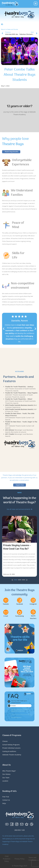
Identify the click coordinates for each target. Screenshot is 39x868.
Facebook (20, 604)
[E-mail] (6, 612)
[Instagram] (33, 600)
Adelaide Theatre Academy (12, 755)
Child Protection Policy (7, 859)
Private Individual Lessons (11, 748)
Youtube (6, 604)
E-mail (6, 616)
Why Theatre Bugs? (9, 771)
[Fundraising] (20, 612)
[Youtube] (6, 600)
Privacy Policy (19, 859)
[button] (4, 329)
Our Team (6, 778)
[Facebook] (20, 600)
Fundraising (20, 616)
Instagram (33, 604)
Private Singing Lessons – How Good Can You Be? (17, 547)
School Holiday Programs (11, 745)
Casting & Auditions (9, 751)
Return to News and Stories (10, 29)
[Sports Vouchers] (33, 612)
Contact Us (6, 800)
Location (5, 781)
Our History (6, 774)
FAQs (4, 803)
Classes (5, 741)
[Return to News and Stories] (2, 24)
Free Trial (6, 797)
